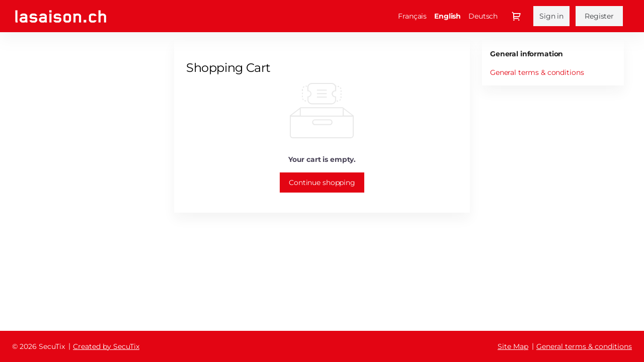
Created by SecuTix (106, 346)
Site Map (513, 346)
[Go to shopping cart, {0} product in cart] (516, 16)
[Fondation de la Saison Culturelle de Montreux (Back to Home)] (61, 16)
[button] (322, 183)
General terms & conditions (537, 72)
